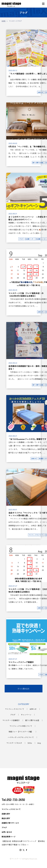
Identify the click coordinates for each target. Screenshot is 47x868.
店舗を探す (6, 814)
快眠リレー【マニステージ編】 (21, 732)
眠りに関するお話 (32, 720)
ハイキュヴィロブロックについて (21, 737)
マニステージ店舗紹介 (11, 720)
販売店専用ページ (9, 837)
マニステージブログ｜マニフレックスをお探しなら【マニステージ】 (11, 5)
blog (39, 743)
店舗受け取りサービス (10, 823)
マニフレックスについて (14, 709)
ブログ (13, 715)
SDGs (30, 743)
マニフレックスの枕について (21, 726)
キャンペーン (26, 715)
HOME (4, 21)
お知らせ (33, 709)
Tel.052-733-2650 (13, 799)
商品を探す (6, 818)
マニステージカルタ (14, 743)
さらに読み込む (24, 689)
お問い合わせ (7, 832)
